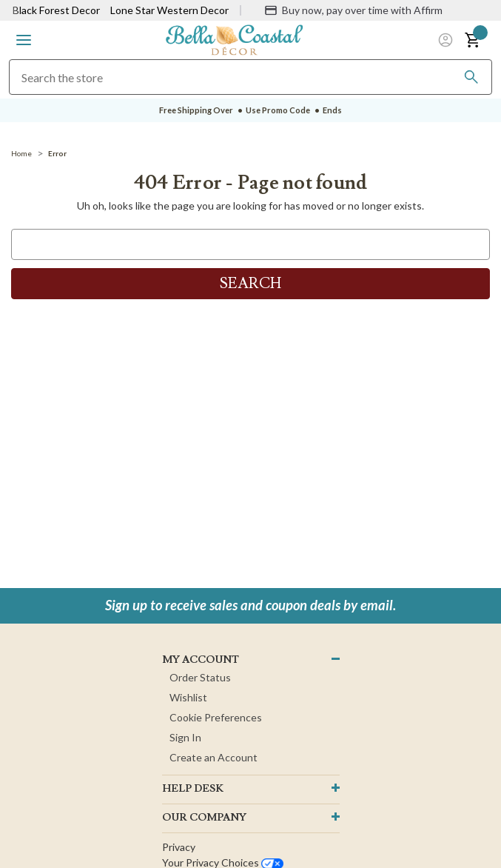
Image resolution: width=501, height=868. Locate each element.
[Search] (471, 77)
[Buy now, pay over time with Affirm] (353, 10)
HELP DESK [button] (193, 789)
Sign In (185, 737)
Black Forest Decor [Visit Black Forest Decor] (56, 10)
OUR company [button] (204, 818)
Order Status (200, 677)
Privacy (179, 847)
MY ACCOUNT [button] (201, 660)
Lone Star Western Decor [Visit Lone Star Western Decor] (169, 10)
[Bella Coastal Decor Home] (235, 39)
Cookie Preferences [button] (216, 717)
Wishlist (188, 697)
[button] (24, 40)
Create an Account (213, 757)
